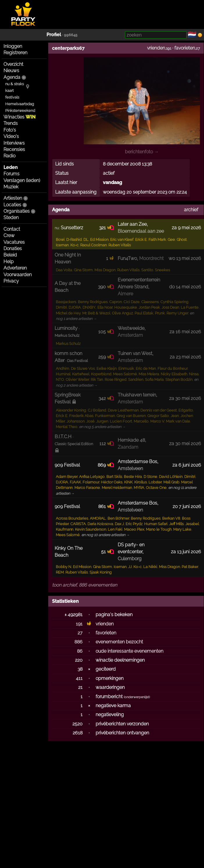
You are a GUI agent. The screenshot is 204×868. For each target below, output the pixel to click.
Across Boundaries (72, 518)
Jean (175, 416)
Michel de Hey (68, 313)
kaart (9, 91)
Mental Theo (67, 427)
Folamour (91, 482)
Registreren (15, 53)
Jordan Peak (149, 307)
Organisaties (17, 211)
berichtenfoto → (142, 152)
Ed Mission (99, 240)
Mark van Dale (178, 421)
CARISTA (78, 524)
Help (9, 262)
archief (191, 210)
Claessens (150, 302)
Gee (171, 240)
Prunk (160, 313)
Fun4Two (127, 258)
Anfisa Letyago (92, 477)
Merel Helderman (117, 488)
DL (86, 240)
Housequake (126, 307)
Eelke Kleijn (107, 369)
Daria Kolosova (100, 524)
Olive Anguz (122, 313)
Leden (11, 167)
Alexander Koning (71, 410)
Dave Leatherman (123, 410)
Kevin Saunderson (91, 529)
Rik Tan (97, 380)
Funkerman (105, 416)
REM (60, 572)
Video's (11, 136)
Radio (9, 156)
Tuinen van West (135, 353)
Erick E (141, 240)
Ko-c (74, 245)
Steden (11, 218)
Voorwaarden (18, 275)
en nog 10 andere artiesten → (106, 535)
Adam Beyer (67, 477)
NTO (60, 380)
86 (80, 651)
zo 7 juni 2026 (187, 506)
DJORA (75, 307)
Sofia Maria (154, 380)
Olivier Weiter (77, 380)
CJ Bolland (97, 410)
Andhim (62, 369)
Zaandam (128, 447)
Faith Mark (157, 240)
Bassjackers (66, 302)
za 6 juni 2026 (187, 465)
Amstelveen (130, 468)
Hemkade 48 (131, 440)
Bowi (60, 240)
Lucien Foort (121, 421)
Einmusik (126, 369)
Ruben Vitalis (120, 245)
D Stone (150, 477)
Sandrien (136, 380)
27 (80, 633)
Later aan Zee (132, 224)
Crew (9, 235)
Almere (125, 294)
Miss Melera (149, 374)
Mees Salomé (125, 374)
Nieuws (11, 71)
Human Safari (156, 524)
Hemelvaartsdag (20, 104)
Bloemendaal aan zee (141, 231)
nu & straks (15, 84)
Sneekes (162, 270)
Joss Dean (170, 307)
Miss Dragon (105, 270)
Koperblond (101, 374)
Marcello (141, 421)
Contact (12, 229)
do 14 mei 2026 (185, 287)
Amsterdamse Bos (137, 462)
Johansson (76, 421)
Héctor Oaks (112, 482)
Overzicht (13, 64)
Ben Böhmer (118, 518)
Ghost (182, 240)
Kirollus (141, 482)
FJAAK (75, 482)
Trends (11, 123)
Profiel (54, 35)
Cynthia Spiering (174, 302)
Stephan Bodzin (179, 380)
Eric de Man (146, 369)
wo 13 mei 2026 (185, 258)
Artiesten (13, 198)
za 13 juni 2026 (186, 552)
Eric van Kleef (122, 240)
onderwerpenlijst (137, 697)
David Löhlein (171, 477)
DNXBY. (89, 307)
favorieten (185, 48)
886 (78, 642)
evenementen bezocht (119, 642)
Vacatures (14, 242)
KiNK (128, 482)
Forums (11, 174)
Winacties (19, 117)
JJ (130, 567)
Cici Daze (131, 302)
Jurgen (102, 421)
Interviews (14, 143)
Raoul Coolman (93, 245)
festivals (12, 97)
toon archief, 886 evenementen (85, 585)
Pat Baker (190, 567)
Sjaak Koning (101, 572)
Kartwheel (81, 374)
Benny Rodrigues (93, 302)
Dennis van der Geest (159, 410)
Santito (147, 270)
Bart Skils (114, 477)
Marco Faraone (87, 488)
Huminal (63, 374)
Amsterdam (130, 335)
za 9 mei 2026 (186, 228)
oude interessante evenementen (129, 651)
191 (79, 624)
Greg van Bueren (131, 416)
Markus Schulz (68, 344)
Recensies (14, 149)
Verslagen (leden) (22, 180)
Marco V (157, 421)
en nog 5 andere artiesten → (102, 427)
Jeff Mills (176, 524)
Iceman (62, 245)
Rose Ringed (116, 380)
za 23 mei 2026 (185, 357)
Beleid (10, 255)
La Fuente (190, 307)
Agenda (12, 77)
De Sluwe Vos (83, 369)
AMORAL (98, 518)
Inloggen (13, 46)
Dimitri (61, 307)
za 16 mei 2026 (185, 332)
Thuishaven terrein (137, 395)
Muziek (11, 187)
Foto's (10, 130)
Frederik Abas (81, 416)
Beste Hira (133, 477)
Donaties (13, 249)
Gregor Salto (158, 416)
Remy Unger (177, 313)
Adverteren (15, 268)
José (90, 421)
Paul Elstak (144, 313)
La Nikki (150, 567)
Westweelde (131, 328)
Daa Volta (64, 270)
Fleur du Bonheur (172, 369)
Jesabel (192, 524)
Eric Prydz (134, 524)
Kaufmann (65, 529)
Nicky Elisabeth (174, 374)
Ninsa (194, 374)
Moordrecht (151, 258)
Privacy (11, 281)
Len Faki (115, 529)
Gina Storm (83, 270)
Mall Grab (171, 482)
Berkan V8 (171, 518)
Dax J (119, 524)
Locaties (12, 205)
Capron (116, 302)
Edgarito (186, 410)
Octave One (156, 488)
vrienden (156, 48)
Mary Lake (182, 529)
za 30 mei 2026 (185, 398)
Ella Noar (105, 307)
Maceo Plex (134, 529)
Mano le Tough (159, 529)
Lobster (155, 482)
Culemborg (130, 559)
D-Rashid (74, 240)
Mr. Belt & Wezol (96, 313)
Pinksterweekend (20, 111)
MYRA (139, 488)
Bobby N (63, 567)
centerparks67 (68, 48)
